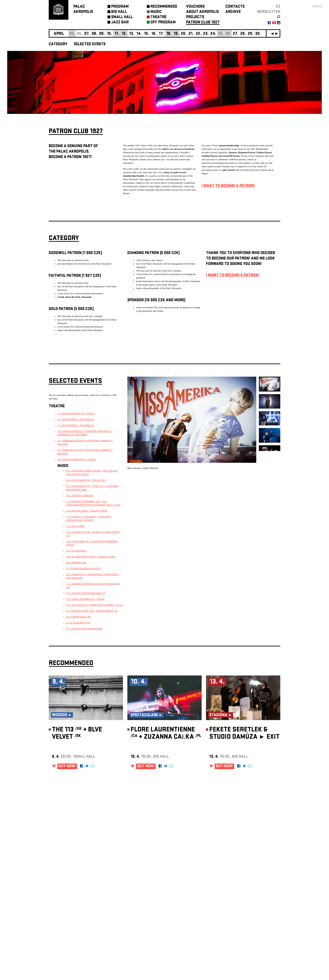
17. (161, 34)
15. (146, 34)
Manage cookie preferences (66, 921)
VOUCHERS (195, 7)
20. (184, 34)
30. (258, 34)
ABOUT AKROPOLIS (203, 12)
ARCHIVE (233, 12)
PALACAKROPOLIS (83, 10)
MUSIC (156, 12)
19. (176, 34)
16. (154, 34)
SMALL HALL (122, 17)
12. (124, 34)
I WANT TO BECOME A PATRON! (228, 186)
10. (109, 34)
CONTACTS (235, 7)
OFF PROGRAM (163, 23)
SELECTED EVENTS (90, 44)
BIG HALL (119, 12)
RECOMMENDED (164, 7)
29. (250, 34)
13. (132, 34)
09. (102, 34)
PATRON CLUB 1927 (203, 23)
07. (87, 34)
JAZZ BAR (120, 23)
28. (243, 34)
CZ (278, 7)
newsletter (269, 12)
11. (117, 34)
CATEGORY (58, 44)
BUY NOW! (67, 767)
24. (213, 34)
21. (191, 34)
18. (169, 34)
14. (139, 34)
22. (198, 34)
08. (94, 34)
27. (235, 34)
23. (206, 34)
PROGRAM (120, 7)
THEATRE (158, 17)
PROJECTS (195, 17)
